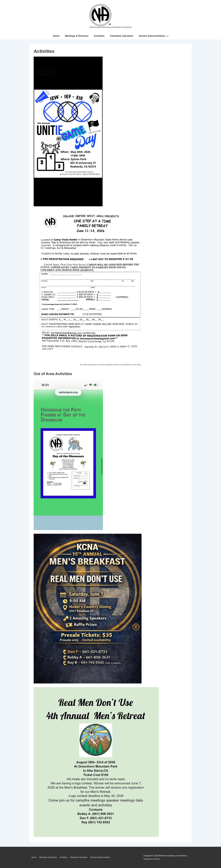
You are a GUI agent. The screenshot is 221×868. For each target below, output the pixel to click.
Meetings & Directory (77, 36)
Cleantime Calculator (122, 36)
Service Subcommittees (154, 36)
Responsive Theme (152, 859)
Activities (99, 36)
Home (56, 36)
